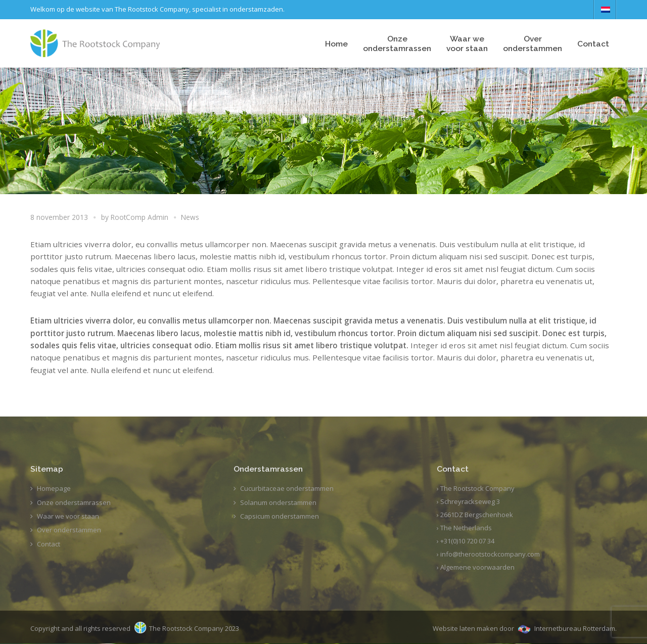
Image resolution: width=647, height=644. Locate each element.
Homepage (54, 488)
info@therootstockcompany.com (490, 554)
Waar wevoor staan (467, 43)
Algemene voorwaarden (477, 567)
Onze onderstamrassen (397, 43)
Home (336, 44)
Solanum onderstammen (278, 502)
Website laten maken (465, 628)
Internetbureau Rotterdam (575, 628)
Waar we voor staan (68, 516)
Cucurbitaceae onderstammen (287, 488)
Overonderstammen (533, 43)
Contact (593, 44)
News (190, 217)
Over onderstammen (69, 530)
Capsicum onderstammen (280, 516)
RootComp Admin (140, 217)
